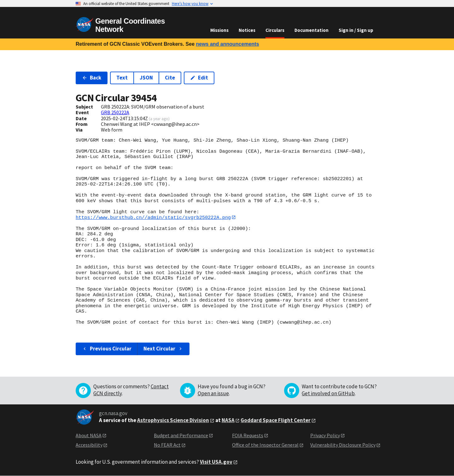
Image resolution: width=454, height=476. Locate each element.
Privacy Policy (325, 435)
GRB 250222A (115, 112)
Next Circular (163, 349)
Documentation (311, 30)
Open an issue (213, 393)
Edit (199, 78)
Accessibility (89, 445)
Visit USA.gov (216, 462)
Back (92, 78)
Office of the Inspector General (265, 445)
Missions (219, 30)
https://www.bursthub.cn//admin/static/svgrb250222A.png (153, 217)
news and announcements (227, 44)
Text (122, 78)
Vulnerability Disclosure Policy (343, 445)
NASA (228, 420)
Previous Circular (107, 349)
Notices (247, 30)
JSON (146, 78)
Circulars (275, 30)
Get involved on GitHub (328, 393)
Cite (170, 78)
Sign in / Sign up (356, 30)
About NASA (89, 435)
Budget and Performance (181, 435)
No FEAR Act (167, 445)
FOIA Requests (248, 435)
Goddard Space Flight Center (276, 420)
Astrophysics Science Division (173, 420)
